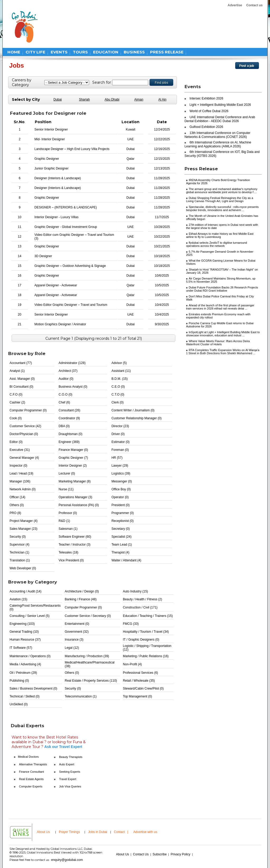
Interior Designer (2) (73, 466)
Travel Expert (68, 779)
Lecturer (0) (67, 473)
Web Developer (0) (23, 568)
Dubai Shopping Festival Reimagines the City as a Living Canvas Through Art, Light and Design (220, 199)
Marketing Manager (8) (74, 481)
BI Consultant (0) (21, 387)
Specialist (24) (122, 537)
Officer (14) (17, 497)
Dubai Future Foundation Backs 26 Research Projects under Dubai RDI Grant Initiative (222, 289)
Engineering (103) (22, 624)
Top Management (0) (138, 696)
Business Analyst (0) (73, 387)
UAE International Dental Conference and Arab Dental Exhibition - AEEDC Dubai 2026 (220, 119)
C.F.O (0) (16, 395)
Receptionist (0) (123, 521)
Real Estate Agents (31, 779)
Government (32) (77, 632)
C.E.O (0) (118, 387)
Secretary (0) (121, 529)
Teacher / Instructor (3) (74, 545)
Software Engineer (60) (75, 537)
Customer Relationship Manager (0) (137, 418)
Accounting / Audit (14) (25, 591)
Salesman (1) (68, 529)
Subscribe (160, 854)
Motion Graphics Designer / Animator (60, 324)
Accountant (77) (21, 363)
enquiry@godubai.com (67, 860)
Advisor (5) (119, 363)
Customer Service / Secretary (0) (88, 616)
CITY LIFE (35, 52)
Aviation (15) (18, 599)
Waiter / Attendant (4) (126, 560)
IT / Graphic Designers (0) (141, 640)
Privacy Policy (180, 854)
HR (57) (117, 458)
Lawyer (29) (120, 466)
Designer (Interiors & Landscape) (58, 178)
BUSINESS (134, 52)
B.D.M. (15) (120, 379)
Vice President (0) (71, 560)
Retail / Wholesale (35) (139, 681)
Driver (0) (118, 434)
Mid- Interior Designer (50, 139)
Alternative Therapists (33, 764)
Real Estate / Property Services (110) (91, 681)
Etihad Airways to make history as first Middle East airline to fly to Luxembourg (220, 235)
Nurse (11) (66, 489)
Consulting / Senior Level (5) (29, 616)
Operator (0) (120, 497)
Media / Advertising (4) (25, 664)
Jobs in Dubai (98, 832)
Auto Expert (67, 764)
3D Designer (43, 256)
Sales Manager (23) (23, 529)
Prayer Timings (69, 832)
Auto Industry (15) (135, 591)
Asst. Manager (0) (22, 379)
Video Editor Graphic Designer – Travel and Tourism (71, 305)
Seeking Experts (70, 772)
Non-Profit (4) (132, 664)
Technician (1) (19, 552)
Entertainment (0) (77, 624)
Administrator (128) (72, 363)
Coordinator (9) (69, 418)
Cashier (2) (17, 402)
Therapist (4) (120, 552)
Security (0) (18, 537)
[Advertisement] (143, 27)
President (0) (121, 505)
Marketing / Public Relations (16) (146, 656)
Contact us (254, 5)
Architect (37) (68, 371)
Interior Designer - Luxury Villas (57, 217)
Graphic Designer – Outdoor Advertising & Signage (70, 266)
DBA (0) (64, 426)
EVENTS (59, 52)
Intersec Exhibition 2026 (206, 98)
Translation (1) (20, 560)
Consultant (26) (69, 410)
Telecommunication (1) (81, 696)
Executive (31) (20, 450)
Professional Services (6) (140, 673)
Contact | (122, 832)
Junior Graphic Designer (52, 168)
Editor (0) (16, 442)
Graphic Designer (47, 159)
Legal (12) (72, 648)
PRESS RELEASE (167, 52)
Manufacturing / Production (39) (87, 656)
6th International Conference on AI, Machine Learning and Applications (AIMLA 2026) (218, 144)
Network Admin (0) (23, 489)
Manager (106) (20, 481)
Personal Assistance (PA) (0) (79, 505)
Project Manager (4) (23, 521)
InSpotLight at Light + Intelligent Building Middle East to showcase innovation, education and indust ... (223, 334)
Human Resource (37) (25, 640)
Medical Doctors (28, 757)
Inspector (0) (18, 466)
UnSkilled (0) (19, 704)
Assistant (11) (121, 371)
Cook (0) (16, 418)
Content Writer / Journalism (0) (133, 410)
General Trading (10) (24, 632)
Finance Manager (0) (73, 450)
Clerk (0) (118, 402)
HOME (14, 52)
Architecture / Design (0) (82, 591)
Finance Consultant (32, 772)
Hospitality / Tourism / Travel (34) (146, 632)
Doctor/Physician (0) (24, 434)
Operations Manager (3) (75, 497)
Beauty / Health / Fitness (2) (143, 599)
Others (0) (17, 505)
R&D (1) (64, 521)
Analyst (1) (17, 371)
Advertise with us (145, 832)
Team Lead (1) (122, 545)
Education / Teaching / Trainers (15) (148, 616)
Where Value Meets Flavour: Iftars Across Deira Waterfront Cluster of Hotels (218, 343)
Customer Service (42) (25, 426)
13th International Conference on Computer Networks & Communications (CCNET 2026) (218, 135)
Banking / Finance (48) (81, 599)
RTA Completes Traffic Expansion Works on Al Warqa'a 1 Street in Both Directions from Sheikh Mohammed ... (223, 352)
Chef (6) (64, 402)
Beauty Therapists (71, 757)
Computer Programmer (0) (28, 410)
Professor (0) (68, 513)
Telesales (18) (68, 552)
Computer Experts (31, 786)
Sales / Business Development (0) (33, 689)
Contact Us (141, 854)
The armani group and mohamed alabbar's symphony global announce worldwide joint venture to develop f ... (222, 191)
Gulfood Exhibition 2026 (206, 127)
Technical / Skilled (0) (24, 696)
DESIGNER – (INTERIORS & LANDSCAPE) (66, 207)
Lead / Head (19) (21, 473)
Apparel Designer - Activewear (56, 285)
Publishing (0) (19, 681)
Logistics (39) (121, 473)
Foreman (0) (120, 450)
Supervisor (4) (19, 545)
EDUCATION (106, 52)
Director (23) (120, 426)
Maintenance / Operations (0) (30, 656)
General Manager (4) (24, 458)
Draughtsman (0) (70, 434)
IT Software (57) (21, 648)
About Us (43, 832)
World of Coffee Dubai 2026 (209, 111)
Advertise (235, 5)
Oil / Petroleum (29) (23, 673)
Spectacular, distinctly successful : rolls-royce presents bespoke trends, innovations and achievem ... (222, 208)
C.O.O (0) (65, 395)
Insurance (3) (74, 640)
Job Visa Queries (70, 786)
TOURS (80, 52)
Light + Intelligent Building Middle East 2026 (220, 105)
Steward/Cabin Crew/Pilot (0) (143, 689)
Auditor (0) (66, 379)
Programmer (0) (123, 513)
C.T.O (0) (118, 395)
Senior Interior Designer (51, 129)
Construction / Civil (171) (140, 607)
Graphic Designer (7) (73, 458)
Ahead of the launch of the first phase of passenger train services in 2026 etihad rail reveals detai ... (220, 307)
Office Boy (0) (121, 489)
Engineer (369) (69, 442)
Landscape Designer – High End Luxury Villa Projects (72, 149)
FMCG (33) (131, 624)
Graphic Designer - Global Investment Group (66, 227)
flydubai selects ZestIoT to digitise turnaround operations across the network (217, 244)
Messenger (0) (122, 481)
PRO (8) (15, 513)
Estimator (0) (121, 442)
